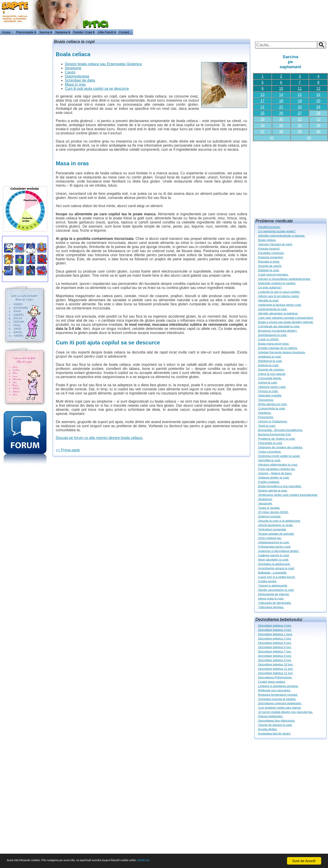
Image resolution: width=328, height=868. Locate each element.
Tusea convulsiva (269, 452)
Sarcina (44, 32)
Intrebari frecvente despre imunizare (282, 352)
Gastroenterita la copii (272, 309)
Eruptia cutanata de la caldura (278, 348)
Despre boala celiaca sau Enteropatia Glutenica (103, 64)
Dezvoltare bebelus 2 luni (275, 638)
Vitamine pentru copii (272, 387)
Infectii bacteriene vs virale (275, 525)
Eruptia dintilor (268, 729)
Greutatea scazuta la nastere (277, 699)
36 (318, 125)
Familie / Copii (83, 32)
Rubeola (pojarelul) (270, 257)
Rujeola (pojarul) (269, 249)
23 (300, 107)
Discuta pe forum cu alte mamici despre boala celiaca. (99, 438)
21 (262, 107)
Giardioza (264, 413)
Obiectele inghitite (270, 395)
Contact (124, 32)
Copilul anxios (267, 581)
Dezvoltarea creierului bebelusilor (280, 703)
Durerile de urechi (270, 266)
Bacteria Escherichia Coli (274, 434)
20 (318, 101)
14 (281, 95)
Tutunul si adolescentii (273, 586)
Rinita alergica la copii (272, 404)
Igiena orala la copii (271, 598)
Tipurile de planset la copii (275, 725)
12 (318, 89)
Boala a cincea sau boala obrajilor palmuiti (286, 322)
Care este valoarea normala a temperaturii (286, 318)
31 (300, 119)
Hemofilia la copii (269, 460)
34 (281, 125)
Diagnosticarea (77, 76)
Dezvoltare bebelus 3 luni (275, 630)
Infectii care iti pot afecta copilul (278, 296)
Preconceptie (25, 32)
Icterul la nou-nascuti (272, 374)
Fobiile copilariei (269, 482)
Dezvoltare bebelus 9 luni (275, 660)
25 (262, 113)
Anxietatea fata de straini (274, 734)
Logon (312, 33)
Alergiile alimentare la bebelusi (278, 313)
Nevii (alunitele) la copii (273, 560)
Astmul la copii (268, 383)
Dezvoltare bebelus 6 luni (275, 647)
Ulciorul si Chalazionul (273, 421)
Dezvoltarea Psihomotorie (275, 677)
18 (281, 101)
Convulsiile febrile (270, 378)
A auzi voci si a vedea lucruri (277, 577)
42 (309, 138)
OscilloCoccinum (269, 227)
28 (318, 113)
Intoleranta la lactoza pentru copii (280, 305)
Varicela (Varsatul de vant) (275, 244)
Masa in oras (75, 84)
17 (262, 101)
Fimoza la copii (268, 391)
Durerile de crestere (271, 370)
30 (281, 119)
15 (300, 95)
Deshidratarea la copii (272, 335)
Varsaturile (265, 503)
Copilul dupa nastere (272, 682)
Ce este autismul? (270, 287)
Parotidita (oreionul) (271, 253)
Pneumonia (266, 417)
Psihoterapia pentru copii (274, 547)
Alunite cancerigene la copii (276, 590)
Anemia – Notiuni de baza (275, 473)
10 (281, 89)
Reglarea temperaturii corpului (278, 695)
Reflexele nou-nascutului (274, 690)
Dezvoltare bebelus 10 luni (275, 664)
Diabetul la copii (268, 270)
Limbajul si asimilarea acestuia (278, 686)
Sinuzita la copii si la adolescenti (279, 521)
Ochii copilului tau (270, 538)
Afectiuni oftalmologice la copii (278, 465)
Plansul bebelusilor (270, 716)
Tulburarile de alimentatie (274, 603)
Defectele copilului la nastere (277, 283)
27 (300, 113)
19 (300, 101)
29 (262, 119)
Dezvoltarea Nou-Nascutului (276, 721)
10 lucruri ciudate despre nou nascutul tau (285, 712)
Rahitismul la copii (270, 361)
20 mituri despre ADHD (273, 512)
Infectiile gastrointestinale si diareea (281, 236)
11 (300, 89)
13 (262, 95)
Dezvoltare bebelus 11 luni (275, 669)
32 (318, 119)
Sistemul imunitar (269, 516)
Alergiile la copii (268, 300)
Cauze (70, 72)
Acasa (6, 32)
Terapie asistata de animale (276, 534)
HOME (323, 33)
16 (318, 95)
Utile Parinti (105, 32)
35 (300, 125)
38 (281, 132)
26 (281, 113)
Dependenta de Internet (274, 594)
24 (318, 107)
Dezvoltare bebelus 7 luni (275, 651)
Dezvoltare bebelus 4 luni (275, 626)
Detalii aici (182, 861)
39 (300, 132)
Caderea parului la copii (274, 555)
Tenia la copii (267, 426)
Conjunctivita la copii (272, 408)
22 (281, 107)
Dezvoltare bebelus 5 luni (275, 643)
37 (262, 132)
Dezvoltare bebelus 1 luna (275, 634)
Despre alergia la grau (273, 490)
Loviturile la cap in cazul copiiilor (279, 292)
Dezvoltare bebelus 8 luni (275, 656)
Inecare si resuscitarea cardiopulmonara (284, 279)
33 (262, 125)
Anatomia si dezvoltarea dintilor (278, 551)
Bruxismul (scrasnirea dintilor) (277, 331)
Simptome (73, 68)
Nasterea (61, 32)
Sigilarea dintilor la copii (274, 478)
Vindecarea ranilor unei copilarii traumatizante (288, 495)
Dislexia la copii (268, 365)
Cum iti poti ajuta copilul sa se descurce (97, 89)
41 (272, 138)
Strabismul (265, 499)
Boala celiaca (267, 240)
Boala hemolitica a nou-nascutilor (280, 486)
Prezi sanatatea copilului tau (276, 469)
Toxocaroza (266, 400)
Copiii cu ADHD (268, 339)
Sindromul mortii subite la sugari (279, 456)
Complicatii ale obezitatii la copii (279, 326)
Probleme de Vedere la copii (276, 439)
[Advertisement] (290, 178)
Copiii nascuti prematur (273, 275)
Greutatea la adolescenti (274, 564)
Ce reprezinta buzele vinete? (277, 231)
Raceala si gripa (269, 262)
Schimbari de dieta (80, 80)
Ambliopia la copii (269, 357)
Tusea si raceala (269, 508)
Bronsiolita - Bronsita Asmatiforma (280, 430)
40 (318, 132)
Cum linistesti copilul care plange (279, 708)
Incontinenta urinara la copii (276, 568)
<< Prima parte (68, 450)
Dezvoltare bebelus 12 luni (275, 673)
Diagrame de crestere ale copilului (280, 447)
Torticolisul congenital (272, 529)
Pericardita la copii (270, 443)
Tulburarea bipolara (271, 607)
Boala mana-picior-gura (273, 344)
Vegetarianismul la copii (274, 542)
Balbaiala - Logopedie (272, 573)
